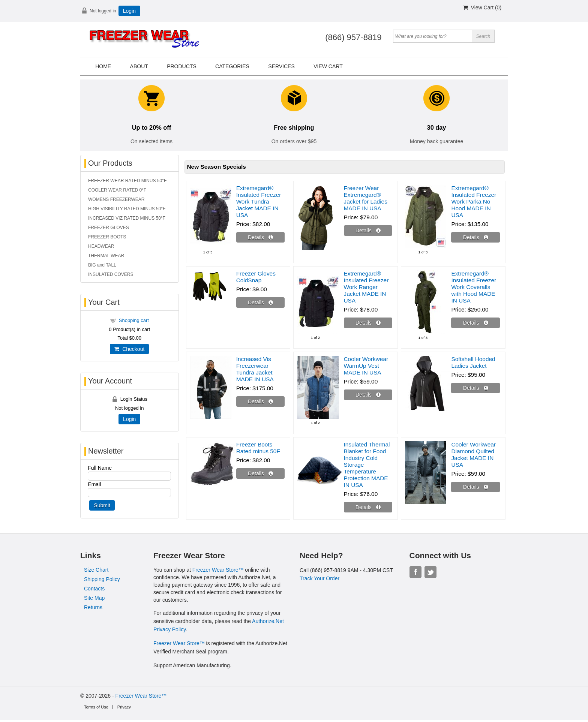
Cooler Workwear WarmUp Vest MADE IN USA (366, 366)
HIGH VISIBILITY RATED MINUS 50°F (127, 209)
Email (94, 484)
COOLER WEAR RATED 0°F (117, 190)
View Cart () (482, 7)
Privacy (124, 707)
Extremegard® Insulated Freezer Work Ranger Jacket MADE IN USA (366, 287)
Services (281, 66)
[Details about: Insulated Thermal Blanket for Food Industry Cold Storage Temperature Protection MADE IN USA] (368, 507)
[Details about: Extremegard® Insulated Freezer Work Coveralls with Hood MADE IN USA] (475, 323)
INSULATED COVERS (111, 274)
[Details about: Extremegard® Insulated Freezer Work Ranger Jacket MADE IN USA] (368, 323)
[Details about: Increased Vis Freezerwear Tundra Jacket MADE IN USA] (261, 401)
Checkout (129, 349)
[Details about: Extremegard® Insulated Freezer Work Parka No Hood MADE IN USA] (475, 237)
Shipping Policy (102, 579)
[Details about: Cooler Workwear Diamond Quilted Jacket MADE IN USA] (475, 487)
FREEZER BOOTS (107, 237)
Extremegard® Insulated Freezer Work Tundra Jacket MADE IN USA (259, 201)
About (139, 66)
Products (182, 66)
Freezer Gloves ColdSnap (256, 277)
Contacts (94, 589)
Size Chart (96, 570)
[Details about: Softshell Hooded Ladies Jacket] (475, 388)
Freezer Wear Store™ (218, 570)
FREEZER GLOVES (109, 228)
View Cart (328, 66)
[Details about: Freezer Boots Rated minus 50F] (261, 473)
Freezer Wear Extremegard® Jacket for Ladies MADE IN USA (366, 198)
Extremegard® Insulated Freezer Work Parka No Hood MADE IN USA (474, 201)
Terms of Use (96, 707)
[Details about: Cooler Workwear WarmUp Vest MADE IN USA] (368, 395)
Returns (93, 607)
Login (129, 11)
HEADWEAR (101, 246)
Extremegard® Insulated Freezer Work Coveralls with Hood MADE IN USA (474, 287)
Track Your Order (319, 578)
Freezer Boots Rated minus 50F (258, 448)
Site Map (94, 598)
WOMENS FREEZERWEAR (116, 199)
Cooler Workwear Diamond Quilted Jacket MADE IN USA (473, 455)
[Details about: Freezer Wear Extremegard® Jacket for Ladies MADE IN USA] (368, 231)
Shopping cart (134, 320)
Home (103, 66)
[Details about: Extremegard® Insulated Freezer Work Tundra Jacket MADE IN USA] (261, 237)
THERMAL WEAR (106, 256)
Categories (232, 66)
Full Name (100, 468)
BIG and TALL (102, 265)
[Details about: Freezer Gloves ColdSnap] (261, 303)
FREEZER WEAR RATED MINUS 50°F (127, 181)
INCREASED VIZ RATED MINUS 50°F (127, 218)
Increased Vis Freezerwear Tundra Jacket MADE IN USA (255, 369)
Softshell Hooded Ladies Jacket (473, 362)
